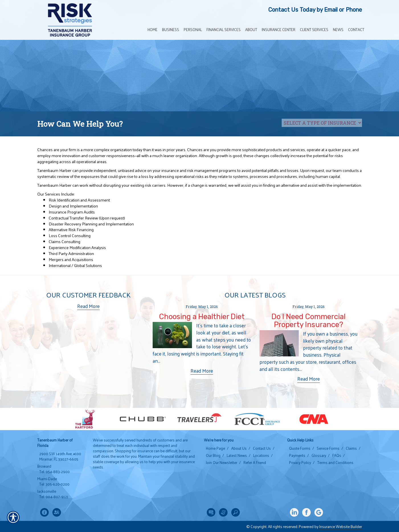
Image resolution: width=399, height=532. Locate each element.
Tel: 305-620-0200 (54, 484)
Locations (261, 455)
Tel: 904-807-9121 (54, 497)
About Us (239, 448)
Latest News (237, 455)
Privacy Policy (300, 463)
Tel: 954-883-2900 (55, 472)
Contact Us (262, 448)
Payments (297, 455)
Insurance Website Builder (341, 526)
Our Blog (213, 455)
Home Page (215, 448)
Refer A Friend (255, 463)
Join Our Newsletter (222, 463)
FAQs (337, 455)
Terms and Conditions (335, 463)
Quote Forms (300, 448)
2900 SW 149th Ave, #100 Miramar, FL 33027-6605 (60, 456)
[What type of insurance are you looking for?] (322, 123)
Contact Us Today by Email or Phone (315, 10)
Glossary (319, 455)
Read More (88, 306)
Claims (351, 448)
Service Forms (328, 448)
